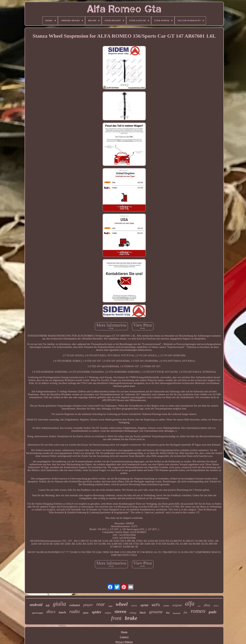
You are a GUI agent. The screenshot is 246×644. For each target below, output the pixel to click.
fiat (168, 613)
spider (97, 612)
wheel (122, 604)
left (48, 605)
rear (101, 604)
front (116, 618)
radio (75, 611)
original (177, 605)
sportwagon (37, 613)
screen (166, 606)
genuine (156, 612)
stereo (120, 611)
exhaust (75, 605)
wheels (134, 606)
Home (124, 632)
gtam (86, 613)
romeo (198, 611)
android (36, 605)
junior (216, 606)
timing (133, 613)
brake (131, 618)
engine (108, 613)
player (88, 605)
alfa (190, 604)
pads (213, 612)
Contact (124, 637)
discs (51, 612)
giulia (59, 604)
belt (199, 606)
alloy (207, 605)
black (143, 613)
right (110, 606)
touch (62, 612)
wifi (156, 605)
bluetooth (177, 613)
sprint (144, 605)
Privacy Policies (124, 642)
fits (185, 612)
